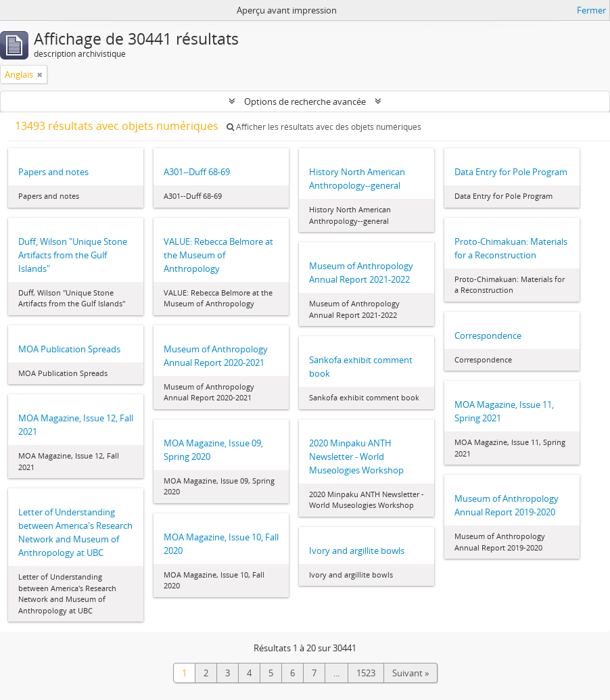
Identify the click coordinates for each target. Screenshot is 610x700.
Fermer (591, 10)
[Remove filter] (40, 74)
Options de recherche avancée (305, 101)
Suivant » (410, 673)
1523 (366, 673)
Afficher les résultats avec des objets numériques (324, 127)
